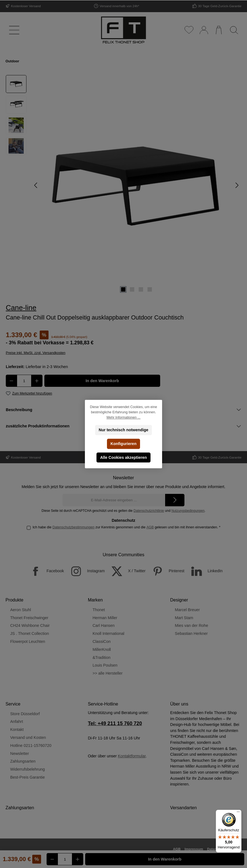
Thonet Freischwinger (29, 618)
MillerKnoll (102, 649)
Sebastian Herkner (191, 633)
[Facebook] (44, 571)
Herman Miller (105, 618)
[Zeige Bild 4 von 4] (150, 289)
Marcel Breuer (187, 610)
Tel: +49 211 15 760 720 (115, 723)
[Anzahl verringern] (11, 381)
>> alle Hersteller (108, 673)
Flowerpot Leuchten (28, 641)
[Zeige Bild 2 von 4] (132, 289)
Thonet (99, 610)
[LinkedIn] (204, 571)
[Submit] (175, 500)
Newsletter (20, 753)
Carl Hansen (104, 625)
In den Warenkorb (102, 381)
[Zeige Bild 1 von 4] (123, 289)
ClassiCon (102, 641)
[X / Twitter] (126, 571)
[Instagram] (85, 571)
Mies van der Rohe (191, 625)
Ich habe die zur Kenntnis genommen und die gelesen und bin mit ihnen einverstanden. (126, 527)
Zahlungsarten (23, 761)
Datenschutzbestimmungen (73, 527)
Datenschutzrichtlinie (149, 511)
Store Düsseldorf (25, 714)
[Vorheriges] (36, 185)
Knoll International (108, 633)
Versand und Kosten (28, 737)
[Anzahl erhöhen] (37, 381)
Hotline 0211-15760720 (31, 745)
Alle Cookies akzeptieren (123, 457)
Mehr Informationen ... (123, 417)
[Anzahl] (24, 381)
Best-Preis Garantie (28, 777)
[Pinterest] (166, 571)
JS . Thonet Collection (30, 633)
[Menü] (13, 30)
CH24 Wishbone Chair (30, 625)
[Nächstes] (237, 185)
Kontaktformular (132, 756)
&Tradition (102, 657)
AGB (150, 527)
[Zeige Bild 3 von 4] (141, 289)
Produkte (14, 600)
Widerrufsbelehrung (28, 769)
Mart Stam (184, 618)
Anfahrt (17, 721)
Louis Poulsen (105, 665)
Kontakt (17, 729)
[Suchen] (234, 30)
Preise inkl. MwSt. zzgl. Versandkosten (36, 353)
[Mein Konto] (204, 30)
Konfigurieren (123, 444)
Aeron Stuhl (21, 610)
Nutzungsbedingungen (188, 511)
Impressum (194, 849)
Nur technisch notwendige (123, 430)
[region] (123, 185)
